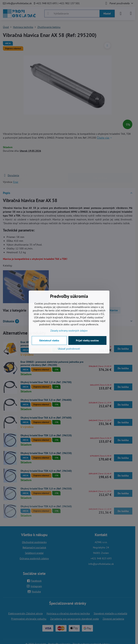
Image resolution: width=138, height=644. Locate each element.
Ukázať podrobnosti (69, 349)
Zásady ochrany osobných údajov (69, 331)
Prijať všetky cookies (87, 340)
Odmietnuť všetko (49, 340)
